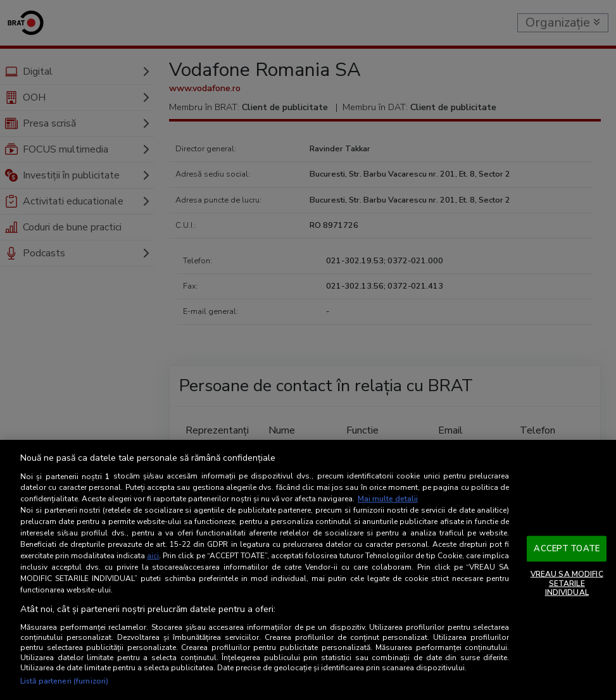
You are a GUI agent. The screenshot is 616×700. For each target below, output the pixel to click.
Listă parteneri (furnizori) (64, 681)
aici (153, 556)
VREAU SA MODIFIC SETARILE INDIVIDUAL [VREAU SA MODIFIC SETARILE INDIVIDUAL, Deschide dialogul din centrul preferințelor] (567, 583)
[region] (308, 570)
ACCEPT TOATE (567, 548)
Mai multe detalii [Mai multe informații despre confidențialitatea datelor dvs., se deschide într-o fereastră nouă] (388, 499)
